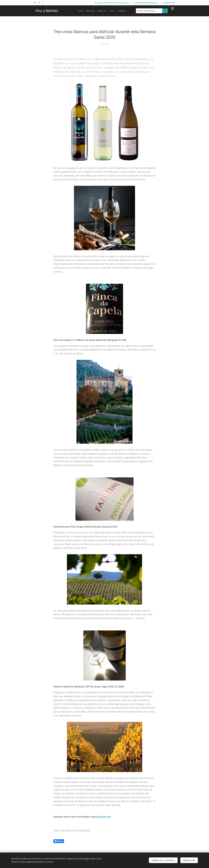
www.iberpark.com (101, 817)
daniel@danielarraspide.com (146, 3)
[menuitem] (94, 11)
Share (59, 841)
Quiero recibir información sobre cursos (113, 3)
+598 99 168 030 (169, 3)
